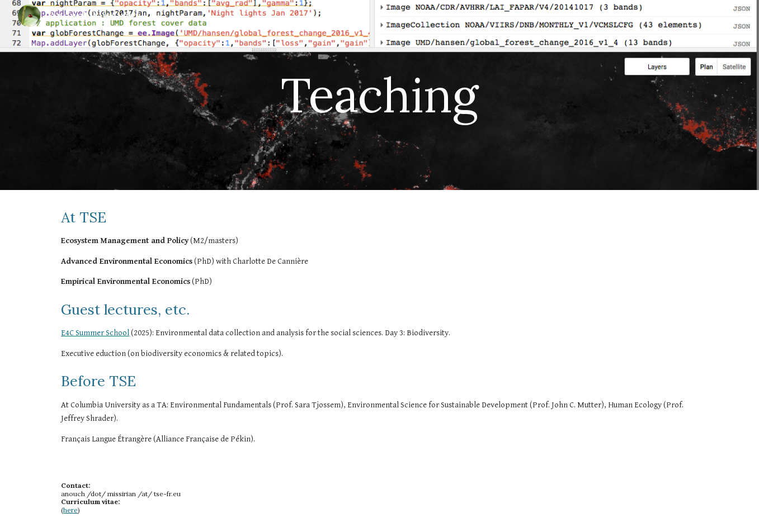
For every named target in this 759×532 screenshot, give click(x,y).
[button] (746, 16)
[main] (380, 95)
